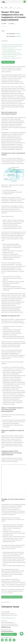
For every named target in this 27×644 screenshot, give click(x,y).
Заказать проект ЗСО (8, 62)
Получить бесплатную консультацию (12, 597)
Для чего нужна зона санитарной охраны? (13, 45)
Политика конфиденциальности (8, 618)
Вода (3, 31)
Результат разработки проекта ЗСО (11, 53)
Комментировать (5, 602)
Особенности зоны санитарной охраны (12, 46)
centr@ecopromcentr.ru (7, 631)
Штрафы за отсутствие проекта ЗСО (12, 58)
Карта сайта (4, 621)
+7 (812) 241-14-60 (6, 627)
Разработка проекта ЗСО (9, 48)
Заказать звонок (10, 634)
